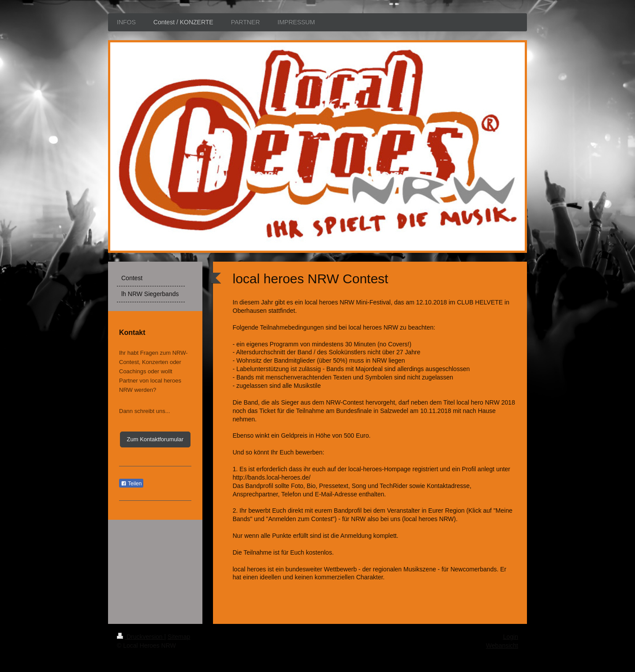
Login (511, 637)
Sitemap (179, 637)
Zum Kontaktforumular (155, 439)
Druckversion (140, 637)
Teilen (131, 484)
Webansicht (502, 646)
